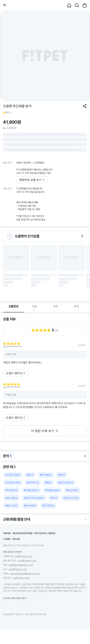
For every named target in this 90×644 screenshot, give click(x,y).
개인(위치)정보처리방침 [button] (22, 533)
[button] (5, 5)
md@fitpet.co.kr (24, 556)
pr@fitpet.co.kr (21, 578)
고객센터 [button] (7, 539)
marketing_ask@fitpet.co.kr (25, 574)
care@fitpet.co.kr (27, 561)
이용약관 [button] (7, 533)
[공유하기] (85, 106)
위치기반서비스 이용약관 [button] (45, 533)
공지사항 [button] (16, 539)
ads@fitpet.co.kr (18, 569)
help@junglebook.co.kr (21, 565)
